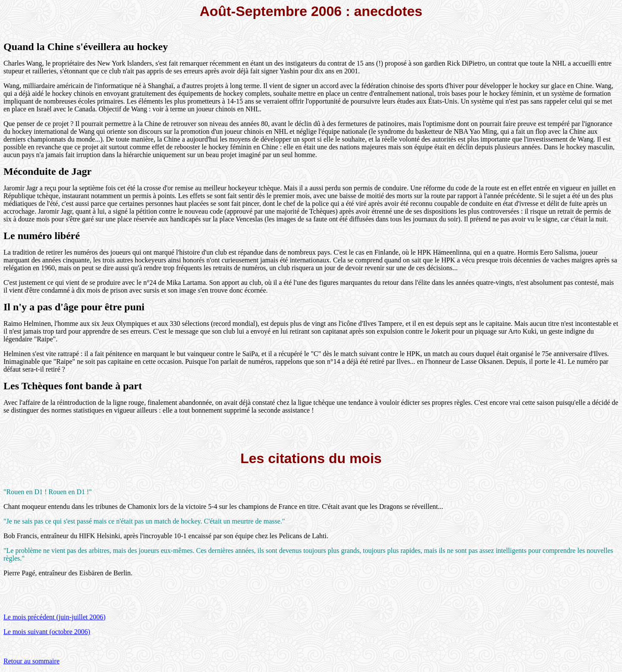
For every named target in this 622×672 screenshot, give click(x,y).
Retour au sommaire (32, 661)
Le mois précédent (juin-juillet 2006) (54, 617)
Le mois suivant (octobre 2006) (47, 632)
